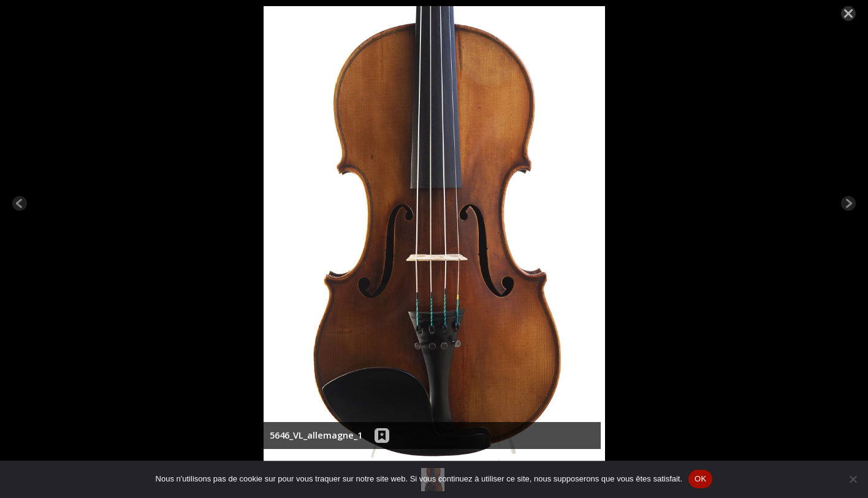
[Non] (853, 479)
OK (700, 479)
